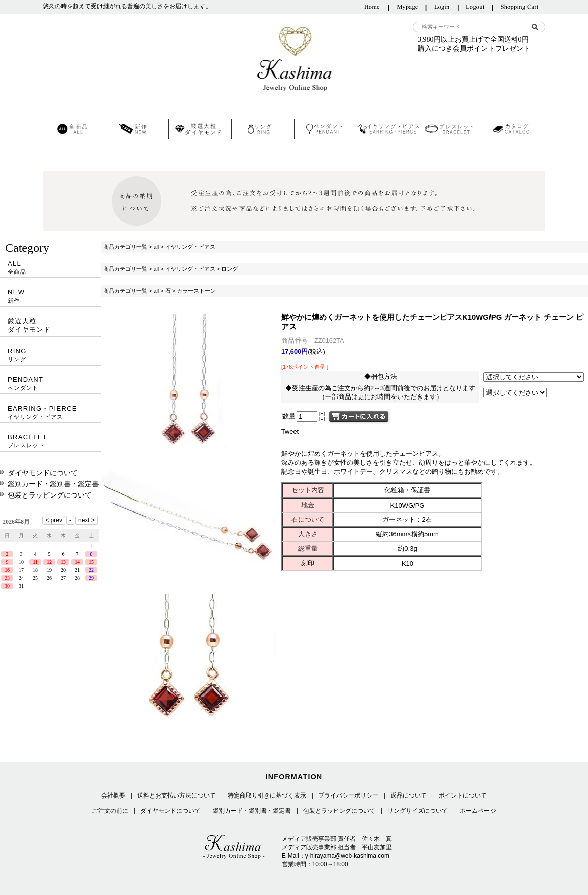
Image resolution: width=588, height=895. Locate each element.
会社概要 (113, 795)
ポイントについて (463, 795)
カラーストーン (196, 291)
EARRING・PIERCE (50, 412)
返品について (409, 795)
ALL (50, 268)
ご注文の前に (110, 811)
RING (50, 355)
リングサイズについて (418, 811)
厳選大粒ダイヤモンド (29, 325)
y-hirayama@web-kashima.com (347, 856)
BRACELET (50, 441)
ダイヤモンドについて (43, 473)
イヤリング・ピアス (190, 247)
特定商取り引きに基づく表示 (267, 795)
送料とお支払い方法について (176, 795)
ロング (229, 269)
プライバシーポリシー (348, 795)
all (156, 247)
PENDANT (50, 384)
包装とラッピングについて (50, 495)
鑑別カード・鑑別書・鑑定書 (53, 484)
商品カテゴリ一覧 (125, 247)
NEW (50, 296)
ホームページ (478, 811)
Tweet (290, 431)
